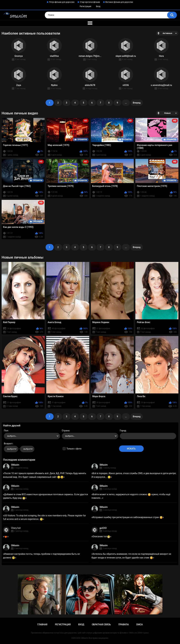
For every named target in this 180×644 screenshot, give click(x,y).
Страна (66, 431)
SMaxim (15, 465)
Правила (124, 624)
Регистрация (85, 6)
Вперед (137, 103)
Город (123, 431)
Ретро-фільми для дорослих (62, 2)
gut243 (103, 528)
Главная (42, 624)
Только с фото (74, 449)
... (126, 103)
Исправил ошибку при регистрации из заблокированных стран (128, 517)
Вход (98, 6)
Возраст (8, 444)
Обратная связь (101, 624)
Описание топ (101, 536)
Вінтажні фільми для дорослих (119, 2)
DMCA (140, 624)
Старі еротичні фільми (90, 2)
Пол (6, 431)
